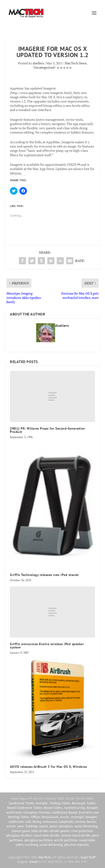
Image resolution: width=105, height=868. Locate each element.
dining (37, 822)
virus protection (82, 831)
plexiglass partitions (39, 840)
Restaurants (50, 817)
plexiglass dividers (19, 835)
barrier (91, 822)
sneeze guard (21, 831)
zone (21, 826)
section (80, 822)
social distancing (86, 826)
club (28, 822)
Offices (36, 817)
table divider (40, 831)
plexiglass (66, 826)
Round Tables (53, 808)
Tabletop (31, 826)
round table (87, 840)
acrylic (65, 817)
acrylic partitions (66, 840)
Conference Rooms (65, 812)
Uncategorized (44, 67)
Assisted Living (74, 808)
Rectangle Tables (84, 803)
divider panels (60, 831)
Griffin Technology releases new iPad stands (44, 575)
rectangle (77, 817)
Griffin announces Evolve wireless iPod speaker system (47, 646)
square (44, 826)
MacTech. (45, 857)
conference (16, 822)
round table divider (47, 835)
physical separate (77, 845)
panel (54, 826)
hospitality (66, 822)
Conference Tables (22, 803)
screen (11, 826)
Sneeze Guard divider (76, 835)
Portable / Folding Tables (53, 803)
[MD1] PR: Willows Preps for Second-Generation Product (48, 430)
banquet (91, 817)
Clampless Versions (37, 812)
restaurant (50, 822)
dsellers (38, 63)
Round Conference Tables (25, 808)
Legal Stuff (88, 857)
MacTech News (76, 63)
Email (34, 862)
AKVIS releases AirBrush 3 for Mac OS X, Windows (48, 767)
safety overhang (27, 845)
